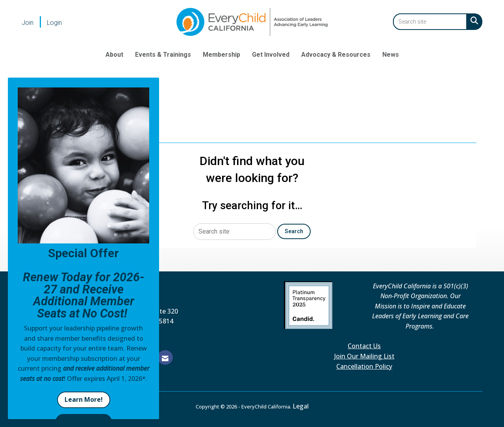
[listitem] (33, 22)
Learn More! (84, 399)
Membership (221, 55)
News (391, 55)
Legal (301, 406)
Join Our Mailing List (364, 356)
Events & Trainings (163, 55)
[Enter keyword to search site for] (430, 22)
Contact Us (364, 346)
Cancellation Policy (364, 366)
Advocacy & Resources (336, 55)
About (114, 55)
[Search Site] (473, 20)
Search (294, 231)
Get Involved (271, 55)
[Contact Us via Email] (165, 357)
